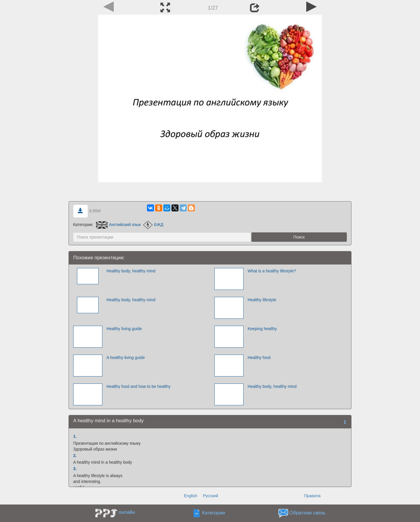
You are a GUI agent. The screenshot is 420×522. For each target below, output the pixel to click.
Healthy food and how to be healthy (139, 386)
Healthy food (259, 358)
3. (75, 469)
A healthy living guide (126, 358)
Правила (312, 496)
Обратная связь (307, 513)
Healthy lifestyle (262, 300)
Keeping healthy (262, 329)
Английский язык (118, 225)
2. (75, 456)
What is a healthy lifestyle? (272, 271)
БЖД (153, 225)
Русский (211, 496)
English (190, 496)
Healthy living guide (124, 329)
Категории (214, 513)
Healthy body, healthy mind (131, 271)
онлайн (127, 512)
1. (75, 436)
